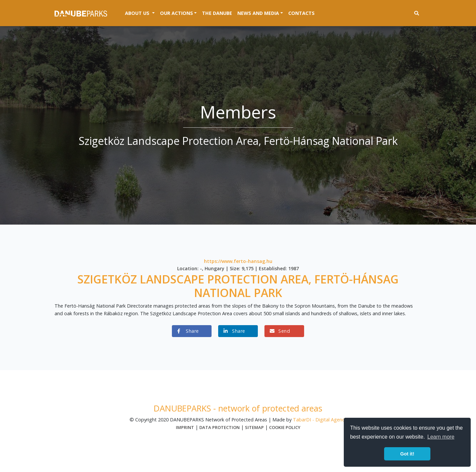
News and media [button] (258, 13)
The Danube (217, 13)
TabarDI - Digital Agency (320, 420)
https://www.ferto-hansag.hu (238, 261)
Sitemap (254, 427)
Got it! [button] (407, 454)
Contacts (301, 13)
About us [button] (141, 13)
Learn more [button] (441, 437)
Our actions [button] (177, 13)
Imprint (185, 427)
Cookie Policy (285, 427)
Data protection (219, 427)
